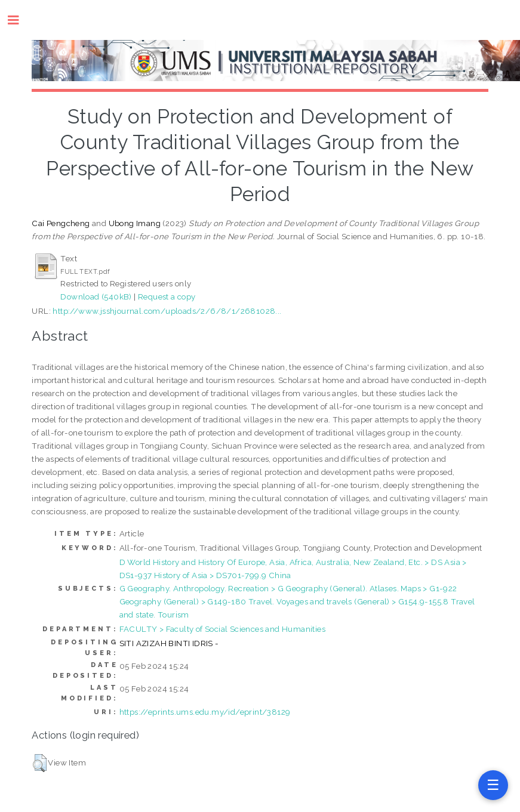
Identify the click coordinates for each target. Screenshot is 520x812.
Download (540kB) (96, 297)
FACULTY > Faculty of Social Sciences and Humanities (222, 629)
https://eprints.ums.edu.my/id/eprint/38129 (205, 712)
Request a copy (167, 297)
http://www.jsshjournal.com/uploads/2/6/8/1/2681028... (167, 311)
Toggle (19, 20)
